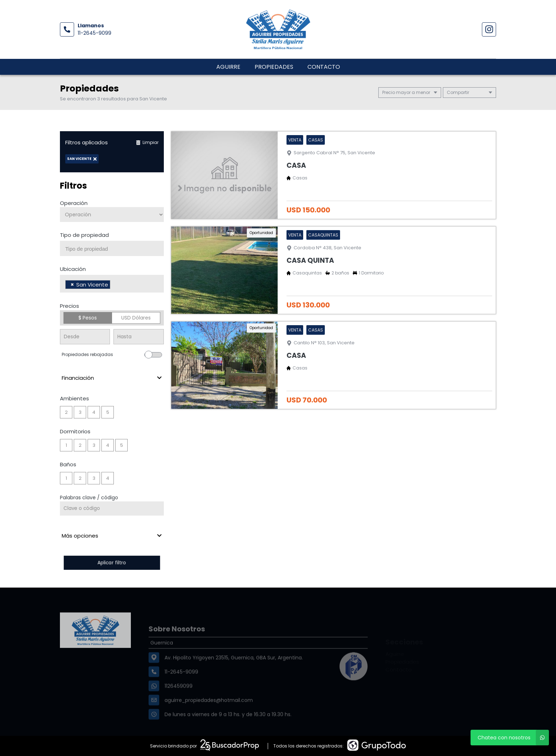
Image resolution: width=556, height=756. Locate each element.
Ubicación (73, 269)
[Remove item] (72, 285)
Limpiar (147, 142)
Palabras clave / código (89, 497)
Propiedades (274, 67)
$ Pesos (88, 318)
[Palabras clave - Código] (112, 508)
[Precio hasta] (138, 337)
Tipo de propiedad (84, 235)
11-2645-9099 (94, 33)
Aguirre (228, 67)
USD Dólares (136, 318)
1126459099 (179, 700)
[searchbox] (115, 249)
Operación (74, 203)
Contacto (324, 67)
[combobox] (112, 248)
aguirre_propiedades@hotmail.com (209, 714)
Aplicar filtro (112, 563)
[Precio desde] (85, 337)
